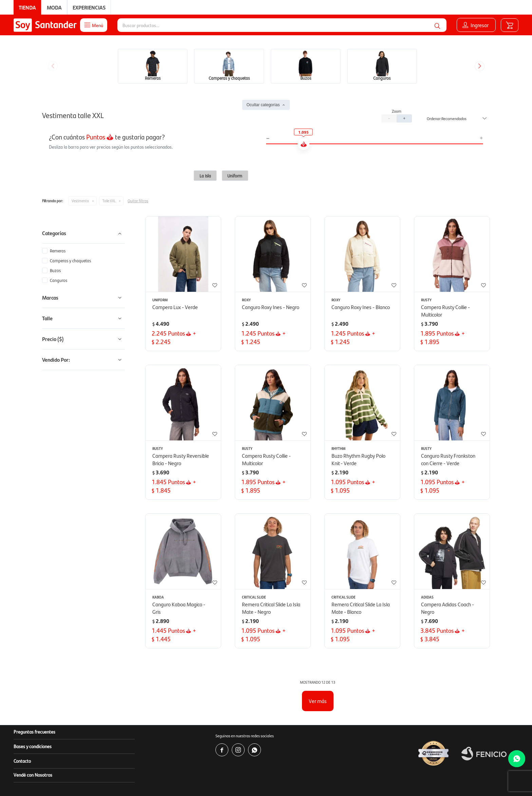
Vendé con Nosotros (33, 775)
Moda (54, 7)
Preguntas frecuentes (34, 732)
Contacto (22, 761)
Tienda (27, 7)
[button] (437, 25)
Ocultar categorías (263, 105)
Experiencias (89, 7)
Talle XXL (109, 201)
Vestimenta (80, 201)
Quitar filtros (138, 201)
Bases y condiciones (33, 746)
